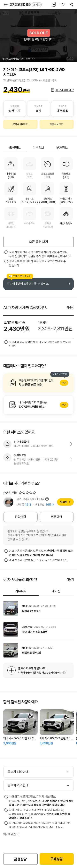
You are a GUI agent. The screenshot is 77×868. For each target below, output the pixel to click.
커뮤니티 (21, 591)
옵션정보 (15, 148)
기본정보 (38, 148)
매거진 (56, 591)
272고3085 (26, 5)
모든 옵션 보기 (39, 242)
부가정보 (62, 148)
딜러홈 (64, 502)
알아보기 (38, 383)
